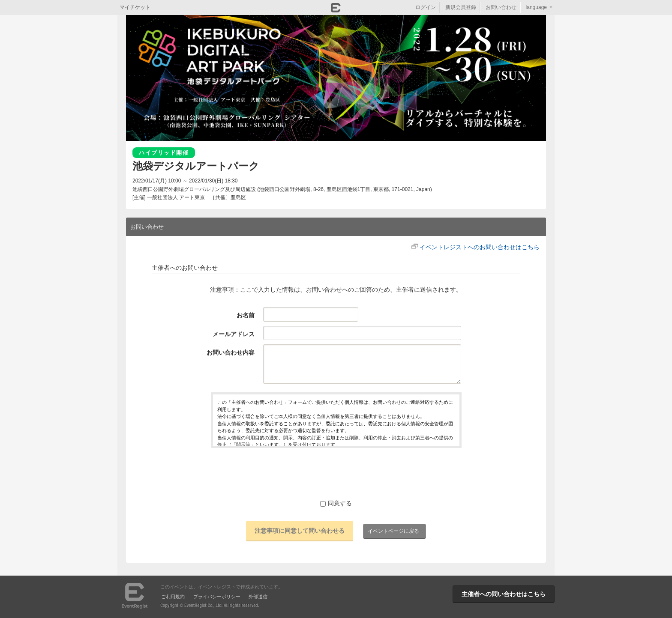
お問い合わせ (501, 7)
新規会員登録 (461, 7)
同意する (336, 503)
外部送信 (258, 597)
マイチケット (135, 7)
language (536, 7)
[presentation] (336, 473)
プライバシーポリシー (217, 597)
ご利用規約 (173, 597)
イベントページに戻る (393, 531)
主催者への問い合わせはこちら (504, 594)
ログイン (426, 7)
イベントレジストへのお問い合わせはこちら (480, 247)
